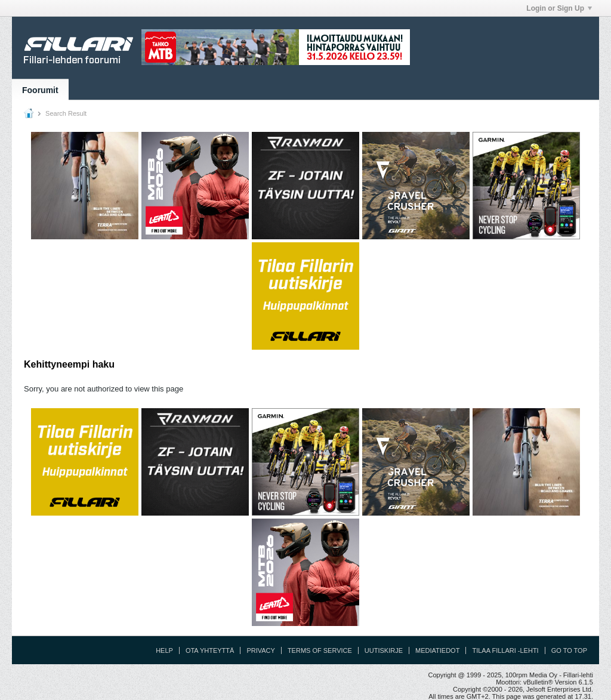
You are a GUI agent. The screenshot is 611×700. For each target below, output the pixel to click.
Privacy (260, 650)
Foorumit (40, 90)
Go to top (569, 650)
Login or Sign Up (559, 8)
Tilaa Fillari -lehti (505, 650)
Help (164, 650)
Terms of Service (320, 650)
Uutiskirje (384, 650)
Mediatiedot (437, 650)
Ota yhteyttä (210, 650)
